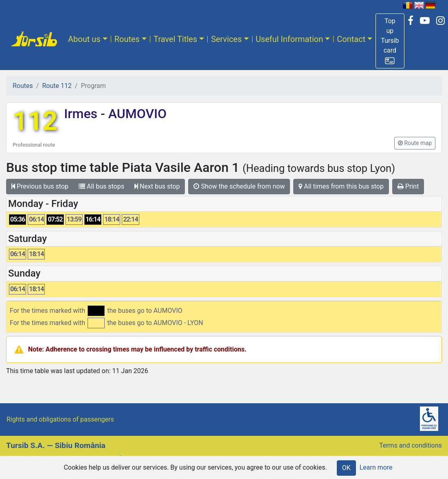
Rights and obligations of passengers (60, 419)
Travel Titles (175, 39)
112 (35, 121)
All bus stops (101, 186)
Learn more (376, 467)
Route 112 (57, 86)
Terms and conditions (411, 445)
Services (226, 39)
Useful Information (290, 39)
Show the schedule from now (239, 186)
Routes (127, 39)
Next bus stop (157, 186)
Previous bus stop (40, 186)
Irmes (82, 114)
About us (84, 39)
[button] (390, 41)
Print (408, 186)
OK (346, 468)
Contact (351, 39)
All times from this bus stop (341, 186)
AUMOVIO (136, 114)
